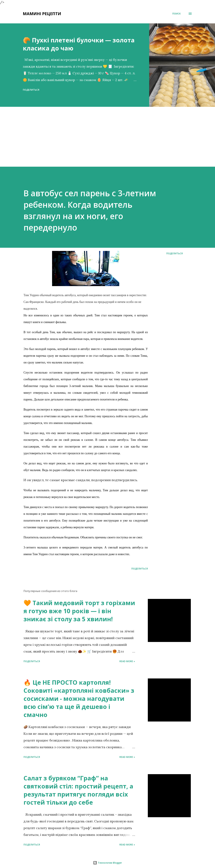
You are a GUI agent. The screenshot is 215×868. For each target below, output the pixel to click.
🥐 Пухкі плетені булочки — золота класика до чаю (79, 44)
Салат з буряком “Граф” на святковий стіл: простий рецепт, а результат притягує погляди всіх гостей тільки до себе (78, 790)
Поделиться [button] (31, 90)
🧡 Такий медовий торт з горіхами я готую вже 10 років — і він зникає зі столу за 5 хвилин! (79, 611)
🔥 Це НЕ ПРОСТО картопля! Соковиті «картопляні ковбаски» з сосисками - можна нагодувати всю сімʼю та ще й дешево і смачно (79, 699)
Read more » (127, 661)
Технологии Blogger (107, 863)
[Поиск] (177, 14)
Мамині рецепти (42, 14)
